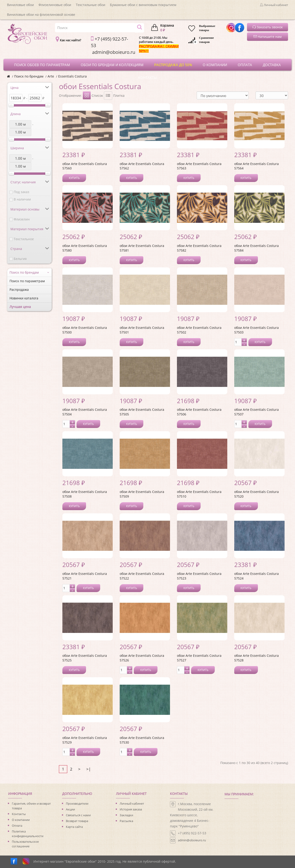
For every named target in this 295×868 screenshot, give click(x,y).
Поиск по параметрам (27, 281)
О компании (21, 820)
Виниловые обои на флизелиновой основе (41, 15)
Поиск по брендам (29, 76)
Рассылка (126, 821)
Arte (51, 76)
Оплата (17, 826)
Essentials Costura (72, 76)
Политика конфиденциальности (28, 834)
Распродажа (19, 290)
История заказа (131, 809)
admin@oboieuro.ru (192, 840)
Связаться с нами (78, 815)
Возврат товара (77, 821)
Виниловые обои (20, 5)
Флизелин (22, 219)
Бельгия (20, 259)
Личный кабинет (132, 803)
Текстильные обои (91, 5)
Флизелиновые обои (55, 5)
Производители (77, 803)
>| (88, 769)
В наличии (22, 199)
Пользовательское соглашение (25, 844)
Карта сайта (74, 827)
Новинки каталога (24, 298)
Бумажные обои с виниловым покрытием (143, 5)
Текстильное (24, 239)
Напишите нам (268, 37)
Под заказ (21, 192)
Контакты (19, 814)
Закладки (126, 815)
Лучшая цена (20, 307)
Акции (70, 809)
